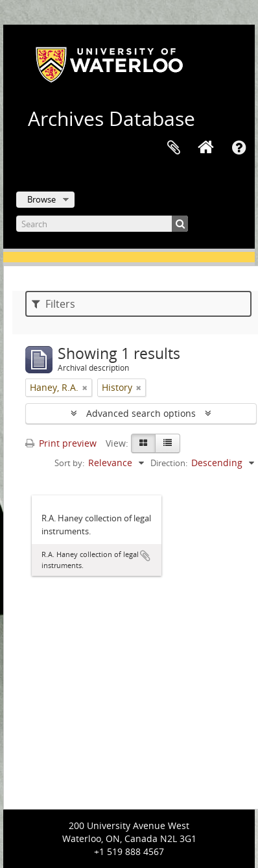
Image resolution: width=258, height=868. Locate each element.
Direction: (169, 463)
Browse (41, 199)
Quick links (239, 148)
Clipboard (174, 148)
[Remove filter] (85, 388)
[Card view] (143, 443)
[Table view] (168, 443)
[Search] (102, 224)
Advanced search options (141, 413)
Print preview (61, 443)
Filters (53, 304)
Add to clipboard (145, 556)
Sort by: (69, 463)
